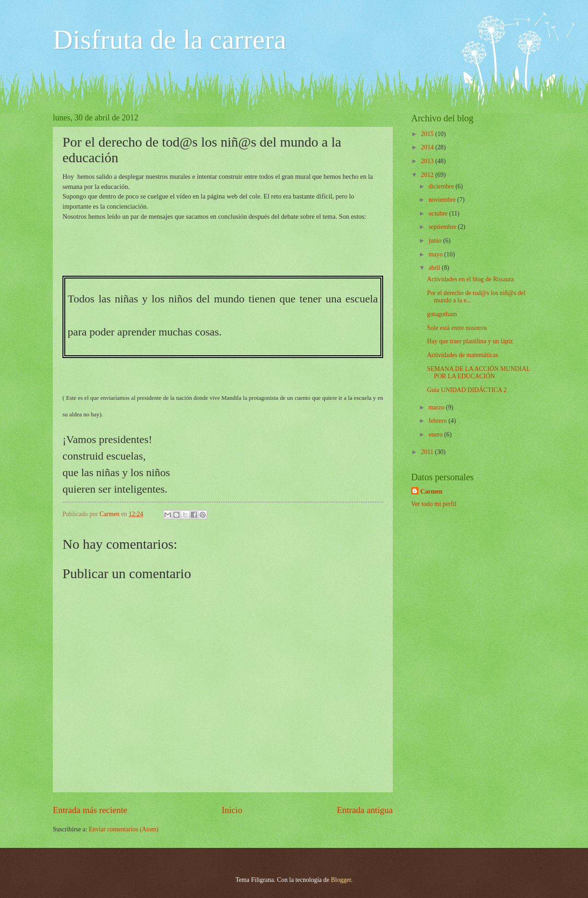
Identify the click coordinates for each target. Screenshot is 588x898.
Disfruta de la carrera (170, 40)
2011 (428, 452)
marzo (437, 407)
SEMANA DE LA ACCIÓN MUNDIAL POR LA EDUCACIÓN (478, 373)
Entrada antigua (365, 810)
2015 (428, 134)
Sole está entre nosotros (457, 328)
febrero (438, 421)
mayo (436, 254)
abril (435, 268)
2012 (428, 175)
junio (436, 241)
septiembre (443, 227)
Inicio (232, 810)
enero (436, 435)
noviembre (443, 200)
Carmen (431, 492)
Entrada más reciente (90, 810)
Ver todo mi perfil (434, 504)
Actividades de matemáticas (462, 355)
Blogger (341, 880)
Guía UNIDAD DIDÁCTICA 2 (467, 390)
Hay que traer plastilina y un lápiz (470, 341)
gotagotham (442, 314)
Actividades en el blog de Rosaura (470, 279)
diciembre (442, 186)
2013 (428, 161)
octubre (439, 213)
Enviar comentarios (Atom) (124, 829)
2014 (428, 147)
